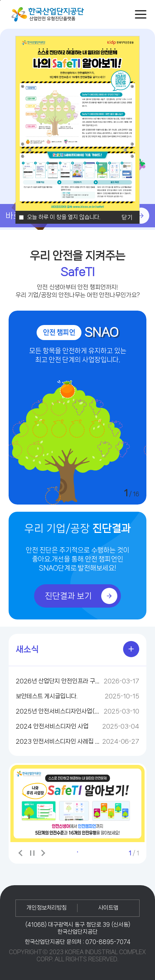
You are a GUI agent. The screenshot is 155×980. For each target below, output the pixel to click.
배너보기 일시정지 (32, 853)
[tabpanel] (77, 803)
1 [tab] (77, 852)
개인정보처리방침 (47, 908)
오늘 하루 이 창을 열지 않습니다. (64, 217)
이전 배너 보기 (21, 853)
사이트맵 (108, 908)
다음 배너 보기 (43, 853)
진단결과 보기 (81, 596)
